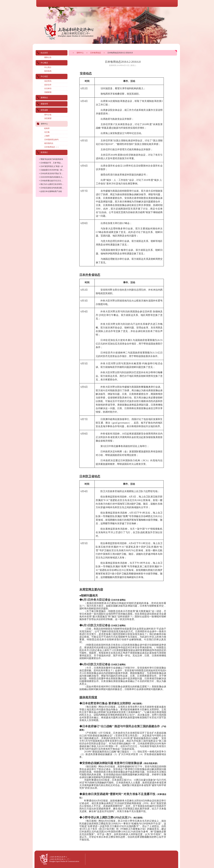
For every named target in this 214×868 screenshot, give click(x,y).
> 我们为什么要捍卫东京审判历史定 (53, 184)
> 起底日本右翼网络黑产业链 (50, 191)
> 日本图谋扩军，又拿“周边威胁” (52, 163)
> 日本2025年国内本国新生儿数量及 (53, 177)
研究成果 (44, 110)
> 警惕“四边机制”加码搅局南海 (51, 159)
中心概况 (44, 63)
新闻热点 (44, 98)
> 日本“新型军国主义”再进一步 (51, 166)
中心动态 (44, 76)
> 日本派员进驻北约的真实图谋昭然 (53, 188)
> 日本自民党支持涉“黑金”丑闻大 (52, 174)
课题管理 (44, 104)
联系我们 (44, 152)
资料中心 (80, 53)
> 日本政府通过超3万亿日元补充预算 (54, 181)
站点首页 (44, 53)
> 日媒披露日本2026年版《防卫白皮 (53, 170)
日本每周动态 (96, 53)
